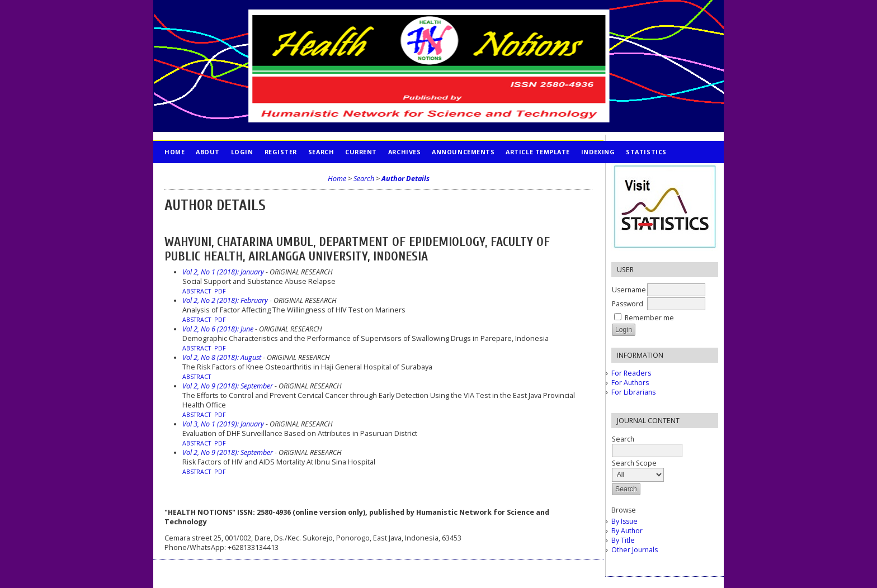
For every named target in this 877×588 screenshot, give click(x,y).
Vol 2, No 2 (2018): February (225, 300)
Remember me (649, 318)
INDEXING (598, 152)
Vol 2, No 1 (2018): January (223, 272)
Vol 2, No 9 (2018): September (228, 386)
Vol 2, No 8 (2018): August (222, 357)
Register (281, 152)
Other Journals (635, 550)
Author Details (406, 179)
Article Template (538, 152)
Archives (404, 152)
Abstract (197, 291)
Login (242, 152)
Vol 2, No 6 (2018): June (218, 329)
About (208, 152)
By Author (627, 531)
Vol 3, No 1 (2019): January (223, 424)
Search (321, 152)
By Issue (624, 521)
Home (175, 152)
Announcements (463, 152)
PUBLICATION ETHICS (201, 174)
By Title (623, 540)
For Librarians (633, 392)
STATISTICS (646, 152)
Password (628, 304)
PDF (220, 291)
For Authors (630, 383)
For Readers (631, 373)
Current (361, 152)
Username (629, 290)
